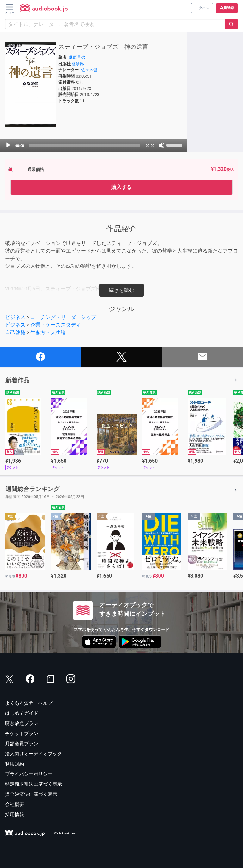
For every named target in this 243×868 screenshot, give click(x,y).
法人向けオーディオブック (34, 754)
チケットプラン (22, 734)
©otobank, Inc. (66, 833)
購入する (121, 187)
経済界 (78, 64)
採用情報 (15, 815)
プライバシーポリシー (29, 774)
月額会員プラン (22, 744)
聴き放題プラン (22, 723)
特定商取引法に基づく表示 (34, 784)
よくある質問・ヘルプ (29, 703)
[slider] (85, 145)
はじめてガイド (22, 713)
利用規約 (15, 764)
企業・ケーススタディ (56, 325)
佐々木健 (89, 70)
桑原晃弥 (77, 57)
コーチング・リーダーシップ (63, 317)
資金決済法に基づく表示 (31, 794)
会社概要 (15, 804)
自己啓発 (15, 332)
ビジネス (15, 317)
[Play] (8, 145)
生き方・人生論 (48, 332)
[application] (94, 145)
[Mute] (161, 145)
